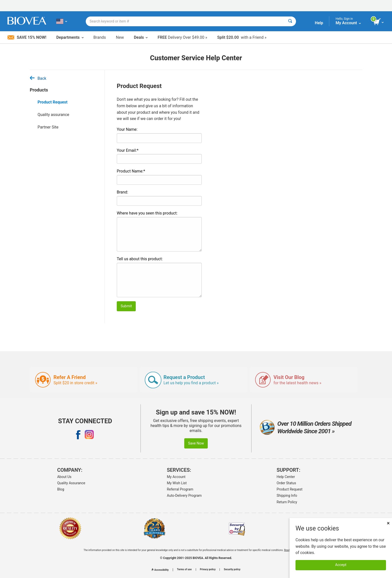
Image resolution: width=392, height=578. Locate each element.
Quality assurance (53, 115)
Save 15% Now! (27, 37)
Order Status (286, 483)
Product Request (52, 102)
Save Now (196, 443)
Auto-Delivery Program (184, 495)
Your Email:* (128, 150)
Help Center (286, 477)
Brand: (122, 192)
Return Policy (287, 502)
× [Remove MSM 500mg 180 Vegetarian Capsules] (388, 523)
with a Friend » (242, 37)
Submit (126, 306)
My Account (176, 477)
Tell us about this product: (140, 259)
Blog (61, 489)
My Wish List (177, 483)
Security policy (232, 569)
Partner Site (48, 127)
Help (319, 23)
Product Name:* (131, 171)
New (120, 37)
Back (38, 78)
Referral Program (180, 489)
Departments (70, 37)
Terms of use (184, 569)
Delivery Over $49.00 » (182, 37)
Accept (341, 565)
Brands (100, 37)
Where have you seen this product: (147, 213)
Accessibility (160, 570)
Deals (141, 37)
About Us (64, 477)
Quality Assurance (71, 483)
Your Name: (127, 129)
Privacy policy (208, 569)
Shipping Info (287, 495)
